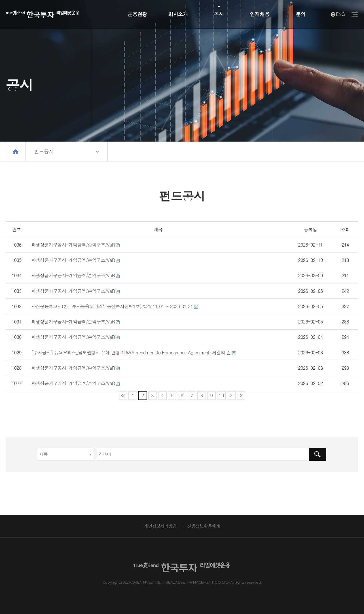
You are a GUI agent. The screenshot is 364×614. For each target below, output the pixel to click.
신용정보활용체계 (204, 526)
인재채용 (260, 14)
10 (221, 395)
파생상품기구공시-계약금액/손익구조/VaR (73, 245)
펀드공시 (44, 151)
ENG (338, 14)
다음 (231, 396)
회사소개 (178, 14)
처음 (123, 396)
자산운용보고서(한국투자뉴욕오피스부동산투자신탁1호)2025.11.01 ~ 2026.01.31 (112, 306)
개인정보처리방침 (160, 526)
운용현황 (137, 14)
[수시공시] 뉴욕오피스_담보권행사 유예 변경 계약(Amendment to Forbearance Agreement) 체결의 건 (131, 353)
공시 (219, 14)
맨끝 (241, 396)
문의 (301, 14)
